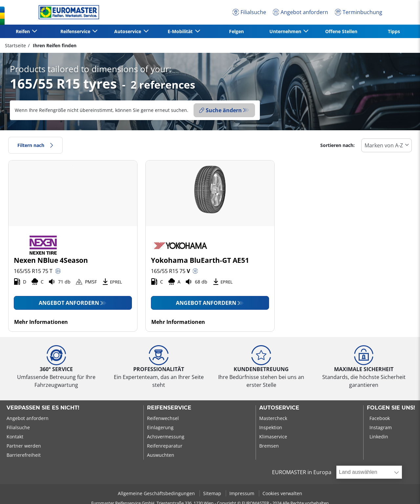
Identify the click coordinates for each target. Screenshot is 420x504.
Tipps (394, 31)
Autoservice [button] (128, 31)
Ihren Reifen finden (54, 45)
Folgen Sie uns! (391, 408)
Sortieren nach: (337, 145)
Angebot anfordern (69, 303)
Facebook (380, 418)
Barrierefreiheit (24, 455)
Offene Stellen (341, 31)
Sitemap (213, 493)
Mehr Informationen (41, 322)
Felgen (236, 31)
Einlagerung (160, 427)
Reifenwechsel (163, 418)
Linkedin (379, 437)
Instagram (381, 427)
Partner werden (24, 446)
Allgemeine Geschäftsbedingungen (157, 493)
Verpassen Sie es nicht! (43, 408)
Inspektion (271, 427)
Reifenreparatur (165, 446)
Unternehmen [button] (286, 31)
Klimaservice (273, 437)
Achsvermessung (166, 437)
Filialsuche (18, 427)
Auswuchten (161, 455)
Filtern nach (35, 145)
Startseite (15, 45)
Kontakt (15, 437)
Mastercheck (273, 418)
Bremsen (269, 446)
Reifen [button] (23, 31)
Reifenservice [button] (76, 31)
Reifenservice (169, 408)
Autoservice (279, 408)
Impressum (242, 493)
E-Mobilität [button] (181, 31)
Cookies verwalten (282, 493)
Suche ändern (220, 110)
